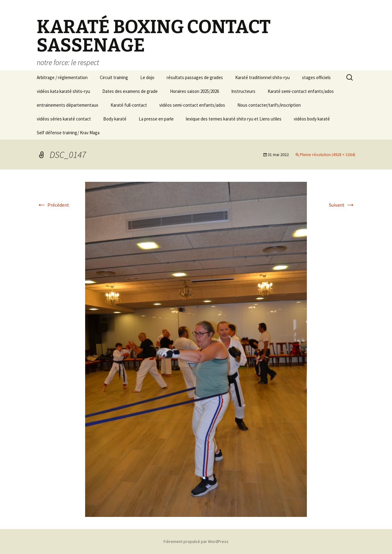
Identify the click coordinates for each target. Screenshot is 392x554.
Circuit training (114, 77)
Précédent (53, 205)
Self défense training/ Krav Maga (68, 133)
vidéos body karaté (312, 119)
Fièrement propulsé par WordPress (196, 541)
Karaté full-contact (129, 105)
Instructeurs (243, 91)
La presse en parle (156, 119)
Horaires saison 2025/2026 (194, 91)
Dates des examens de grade (130, 91)
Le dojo (147, 77)
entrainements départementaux (68, 105)
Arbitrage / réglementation (62, 77)
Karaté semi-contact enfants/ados (301, 91)
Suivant (342, 205)
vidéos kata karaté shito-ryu (63, 91)
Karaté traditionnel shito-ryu (262, 77)
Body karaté (115, 119)
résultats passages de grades (195, 77)
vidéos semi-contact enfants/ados (192, 105)
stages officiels (316, 77)
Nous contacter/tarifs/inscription (269, 105)
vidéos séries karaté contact (64, 119)
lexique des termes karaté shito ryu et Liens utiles (234, 119)
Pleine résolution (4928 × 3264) (328, 155)
